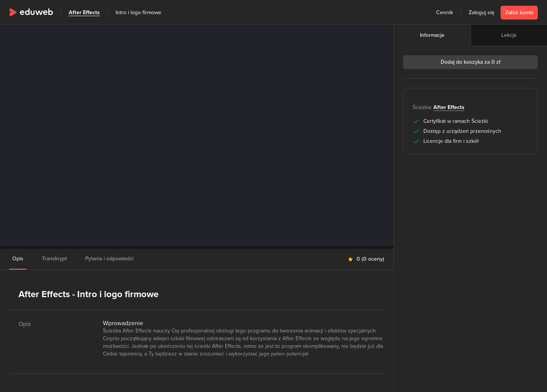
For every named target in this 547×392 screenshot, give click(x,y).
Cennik (445, 12)
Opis (18, 259)
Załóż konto (519, 12)
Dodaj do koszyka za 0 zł (471, 62)
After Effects (84, 12)
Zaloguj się (482, 12)
